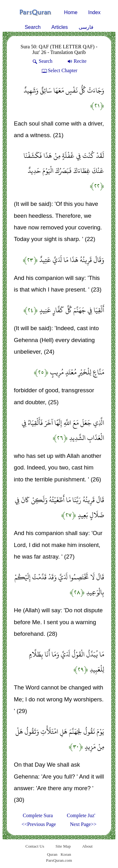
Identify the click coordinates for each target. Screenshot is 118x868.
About (87, 846)
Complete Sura (38, 815)
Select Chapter (59, 70)
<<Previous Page (39, 824)
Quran (52, 854)
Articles (59, 27)
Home (71, 12)
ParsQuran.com (59, 860)
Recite (76, 61)
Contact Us (35, 846)
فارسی (86, 27)
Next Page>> (83, 824)
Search (33, 27)
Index (94, 12)
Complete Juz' (81, 815)
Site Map (63, 846)
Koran (66, 854)
